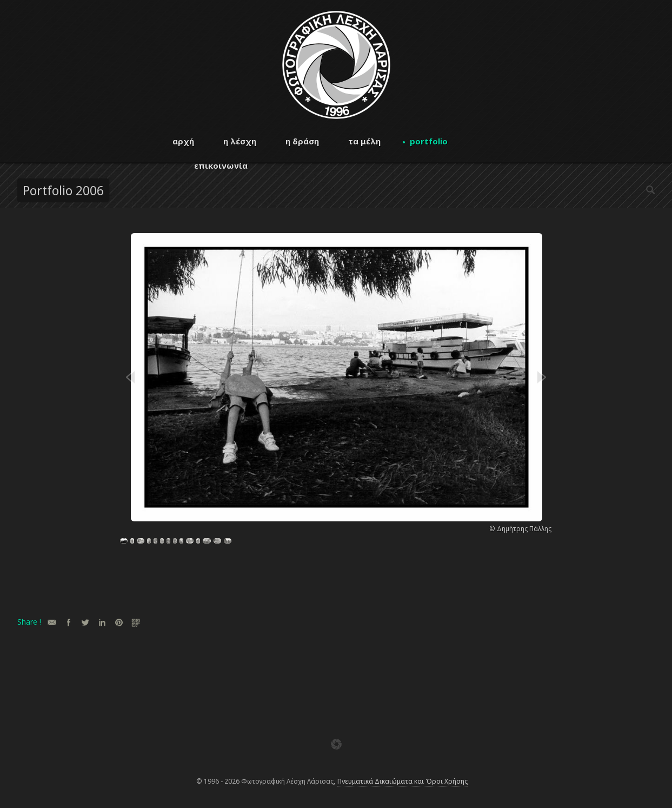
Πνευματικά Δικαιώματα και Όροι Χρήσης (402, 781)
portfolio (429, 141)
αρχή (183, 141)
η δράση (302, 141)
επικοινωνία (221, 165)
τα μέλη (364, 141)
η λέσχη (240, 141)
